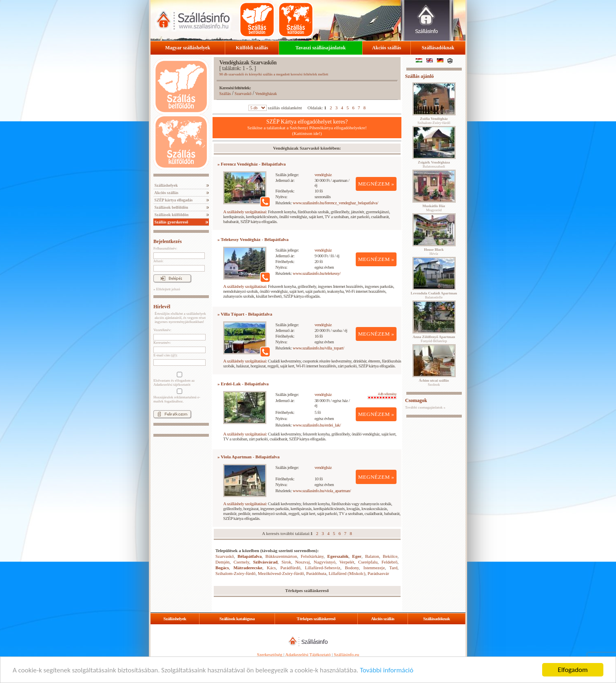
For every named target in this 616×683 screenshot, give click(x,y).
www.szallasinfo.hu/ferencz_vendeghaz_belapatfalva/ (336, 203)
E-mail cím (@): (165, 355)
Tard (393, 568)
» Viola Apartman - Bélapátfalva (248, 457)
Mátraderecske (248, 568)
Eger (357, 556)
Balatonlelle (434, 295)
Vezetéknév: (162, 330)
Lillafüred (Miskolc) (347, 573)
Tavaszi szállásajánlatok (320, 48)
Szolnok (434, 382)
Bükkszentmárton (281, 556)
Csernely (241, 562)
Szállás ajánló (419, 76)
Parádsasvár (378, 573)
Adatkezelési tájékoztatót (172, 385)
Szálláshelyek (166, 185)
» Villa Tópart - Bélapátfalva (245, 314)
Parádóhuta (316, 573)
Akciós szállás (387, 48)
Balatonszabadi (434, 164)
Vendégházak (266, 94)
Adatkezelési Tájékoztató (308, 654)
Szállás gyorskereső (171, 222)
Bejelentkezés (167, 241)
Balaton (372, 556)
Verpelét (347, 562)
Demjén (223, 562)
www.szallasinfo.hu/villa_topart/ (319, 348)
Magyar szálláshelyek (188, 48)
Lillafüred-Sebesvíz (322, 568)
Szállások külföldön (171, 215)
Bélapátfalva (249, 556)
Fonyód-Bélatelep (434, 339)
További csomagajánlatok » (425, 407)
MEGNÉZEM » (376, 184)
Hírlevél (162, 307)
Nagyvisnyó (325, 562)
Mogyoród (434, 208)
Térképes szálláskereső (316, 619)
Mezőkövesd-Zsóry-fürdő (281, 573)
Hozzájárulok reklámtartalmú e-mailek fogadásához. (179, 396)
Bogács (222, 568)
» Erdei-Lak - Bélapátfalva (243, 384)
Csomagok (416, 400)
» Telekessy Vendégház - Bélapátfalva (253, 239)
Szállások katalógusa (237, 619)
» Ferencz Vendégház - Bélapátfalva (251, 164)
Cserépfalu (368, 562)
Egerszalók (338, 556)
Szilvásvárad (265, 562)
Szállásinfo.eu (346, 654)
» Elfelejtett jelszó (167, 289)
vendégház (323, 175)
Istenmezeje (374, 568)
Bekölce (390, 556)
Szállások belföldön (171, 207)
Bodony (352, 568)
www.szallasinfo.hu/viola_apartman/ (322, 491)
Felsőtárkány (312, 556)
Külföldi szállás (252, 48)
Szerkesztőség (270, 654)
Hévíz (434, 252)
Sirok (286, 562)
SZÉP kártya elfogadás (173, 200)
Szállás (225, 94)
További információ (387, 671)
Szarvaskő (243, 94)
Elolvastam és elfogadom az (179, 379)
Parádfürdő (290, 568)
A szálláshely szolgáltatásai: (245, 212)
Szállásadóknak (438, 48)
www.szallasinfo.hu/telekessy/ (317, 273)
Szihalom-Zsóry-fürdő (235, 573)
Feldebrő (389, 562)
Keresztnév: (162, 343)
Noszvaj (302, 562)
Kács (271, 568)
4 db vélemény (382, 396)
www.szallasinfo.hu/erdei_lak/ (317, 425)
